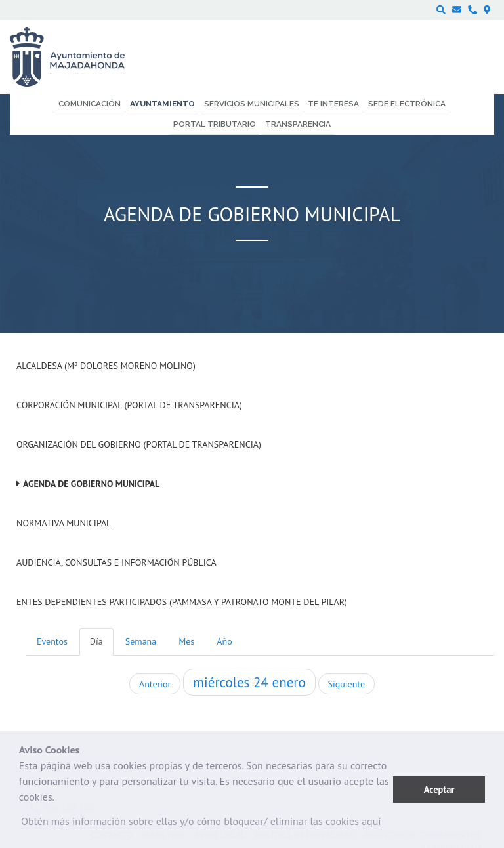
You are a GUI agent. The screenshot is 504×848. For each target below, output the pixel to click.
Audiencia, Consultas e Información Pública (116, 562)
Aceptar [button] (439, 789)
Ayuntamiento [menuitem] (162, 104)
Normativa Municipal (64, 523)
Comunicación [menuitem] (90, 104)
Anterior (155, 684)
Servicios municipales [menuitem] (252, 104)
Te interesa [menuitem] (333, 104)
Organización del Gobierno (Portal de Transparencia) (139, 444)
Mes (186, 641)
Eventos (52, 641)
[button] (201, 824)
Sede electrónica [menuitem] (407, 104)
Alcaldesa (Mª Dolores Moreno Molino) (106, 366)
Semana (141, 641)
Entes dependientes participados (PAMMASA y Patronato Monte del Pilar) (182, 602)
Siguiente (346, 684)
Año (224, 641)
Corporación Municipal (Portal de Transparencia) (129, 405)
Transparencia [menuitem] (298, 124)
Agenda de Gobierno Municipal (91, 484)
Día (96, 641)
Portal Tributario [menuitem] (215, 124)
